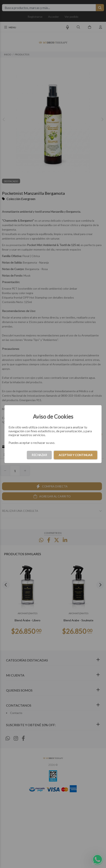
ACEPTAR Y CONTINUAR (76, 455)
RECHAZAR (39, 455)
